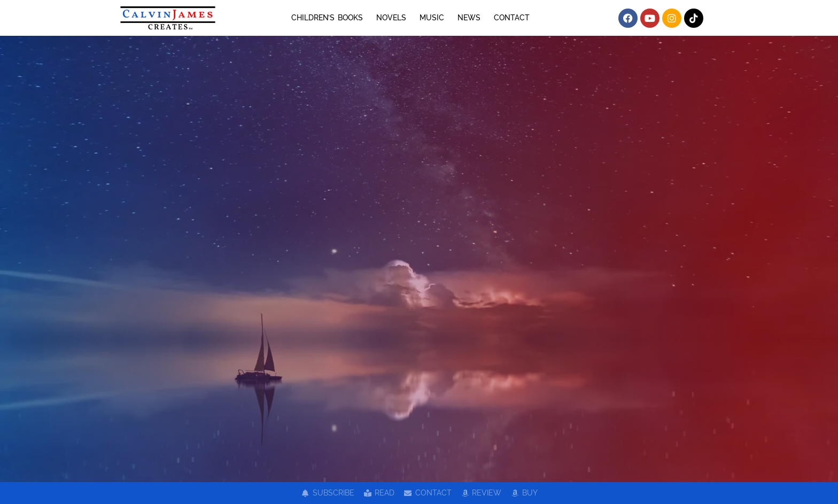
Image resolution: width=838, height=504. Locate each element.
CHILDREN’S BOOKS (327, 18)
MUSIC (432, 18)
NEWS (469, 18)
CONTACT (512, 18)
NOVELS (391, 18)
